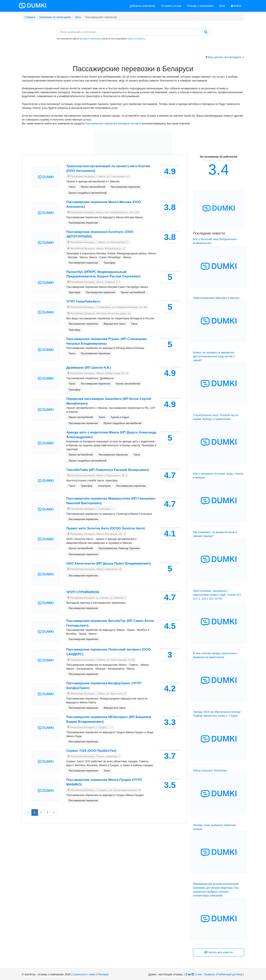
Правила (209, 974)
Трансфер (109, 263)
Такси (72, 187)
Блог (222, 6)
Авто (78, 17)
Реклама (103, 974)
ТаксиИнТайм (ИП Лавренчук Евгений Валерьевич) (108, 470)
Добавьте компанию (90, 39)
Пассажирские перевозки (125, 187)
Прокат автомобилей (93, 187)
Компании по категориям (55, 17)
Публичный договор (230, 974)
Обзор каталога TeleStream (210, 771)
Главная (30, 17)
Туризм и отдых (120, 417)
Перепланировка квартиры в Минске (216, 298)
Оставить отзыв (171, 6)
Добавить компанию (142, 6)
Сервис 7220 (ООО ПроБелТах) (91, 751)
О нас (199, 974)
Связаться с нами (84, 974)
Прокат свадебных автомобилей (88, 193)
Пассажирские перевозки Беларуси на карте (113, 123)
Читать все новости (219, 952)
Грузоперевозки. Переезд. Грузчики (119, 548)
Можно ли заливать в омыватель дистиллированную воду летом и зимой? (214, 356)
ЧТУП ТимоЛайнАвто (83, 301)
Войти (236, 6)
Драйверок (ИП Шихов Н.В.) (89, 368)
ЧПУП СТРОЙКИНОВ (83, 592)
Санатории (104, 486)
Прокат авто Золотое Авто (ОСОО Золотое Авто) (106, 528)
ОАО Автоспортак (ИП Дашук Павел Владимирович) (109, 563)
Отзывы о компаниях (200, 6)
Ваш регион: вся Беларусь (225, 57)
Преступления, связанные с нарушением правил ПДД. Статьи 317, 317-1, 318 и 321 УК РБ (217, 595)
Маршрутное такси (114, 324)
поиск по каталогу (137, 39)
